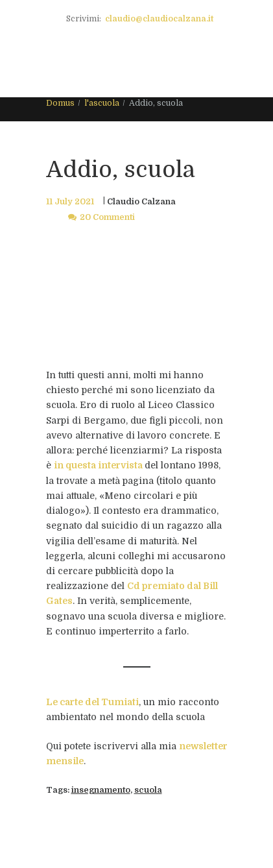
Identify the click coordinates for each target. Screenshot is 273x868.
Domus (60, 103)
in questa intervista (98, 465)
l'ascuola (102, 103)
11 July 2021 (70, 202)
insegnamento (101, 790)
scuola (148, 790)
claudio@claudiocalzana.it (159, 19)
